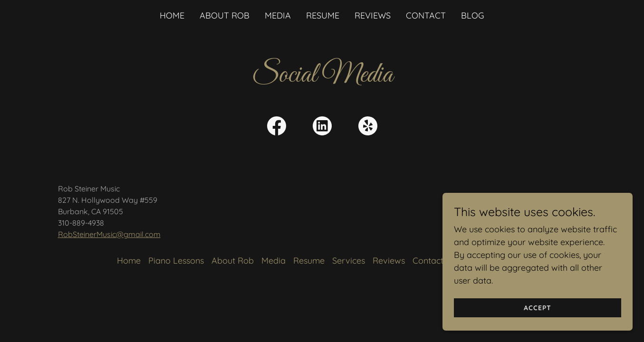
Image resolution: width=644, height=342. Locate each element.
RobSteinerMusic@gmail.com (109, 234)
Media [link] (278, 15)
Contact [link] (426, 15)
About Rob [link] (225, 15)
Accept (538, 308)
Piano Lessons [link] (176, 261)
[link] (277, 128)
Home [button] (129, 261)
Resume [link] (323, 15)
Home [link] (172, 15)
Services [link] (349, 261)
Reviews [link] (373, 15)
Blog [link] (473, 15)
